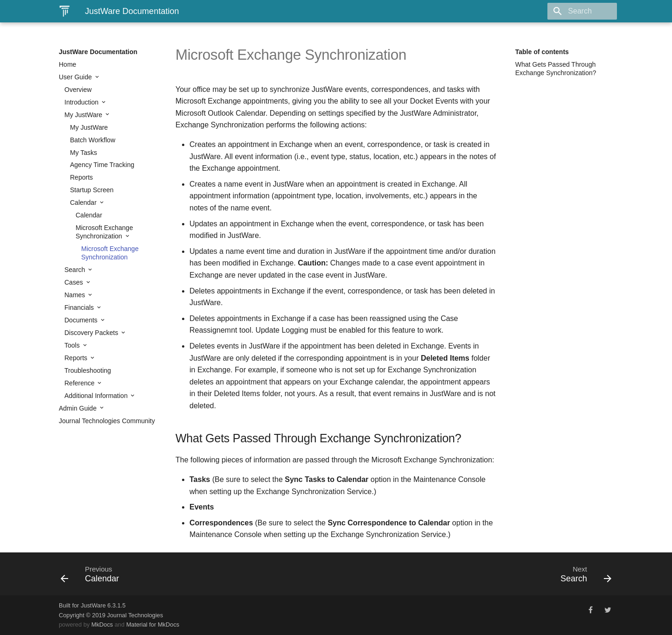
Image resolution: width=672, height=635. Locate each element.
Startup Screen (92, 190)
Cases (75, 282)
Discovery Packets (92, 333)
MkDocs (102, 625)
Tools (73, 345)
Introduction (82, 102)
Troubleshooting (88, 370)
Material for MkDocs (153, 625)
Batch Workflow (93, 140)
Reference (80, 383)
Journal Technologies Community (107, 421)
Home (67, 64)
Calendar (84, 202)
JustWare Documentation (98, 52)
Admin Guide (79, 408)
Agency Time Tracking (102, 165)
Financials (80, 307)
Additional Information (97, 396)
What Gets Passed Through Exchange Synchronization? (556, 69)
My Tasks (84, 153)
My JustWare (84, 115)
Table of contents (542, 52)
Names (76, 295)
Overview (78, 90)
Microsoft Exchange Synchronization (104, 232)
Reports (81, 177)
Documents (82, 320)
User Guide (76, 77)
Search (76, 270)
